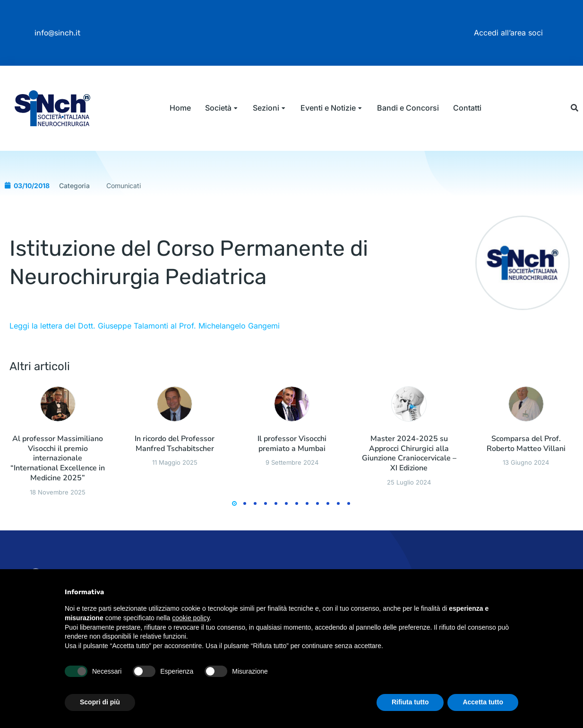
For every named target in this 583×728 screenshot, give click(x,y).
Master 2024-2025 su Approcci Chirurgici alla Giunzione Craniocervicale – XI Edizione (409, 514)
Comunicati (124, 246)
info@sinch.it (57, 33)
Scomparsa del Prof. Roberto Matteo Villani (526, 504)
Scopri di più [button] (100, 702)
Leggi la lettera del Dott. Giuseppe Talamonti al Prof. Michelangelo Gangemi (145, 386)
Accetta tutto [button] (483, 702)
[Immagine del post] (58, 464)
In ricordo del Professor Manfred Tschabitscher (175, 504)
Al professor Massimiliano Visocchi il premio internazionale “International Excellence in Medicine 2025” (58, 519)
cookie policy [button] (191, 618)
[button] (575, 138)
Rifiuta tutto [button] (410, 702)
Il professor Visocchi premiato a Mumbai (292, 504)
